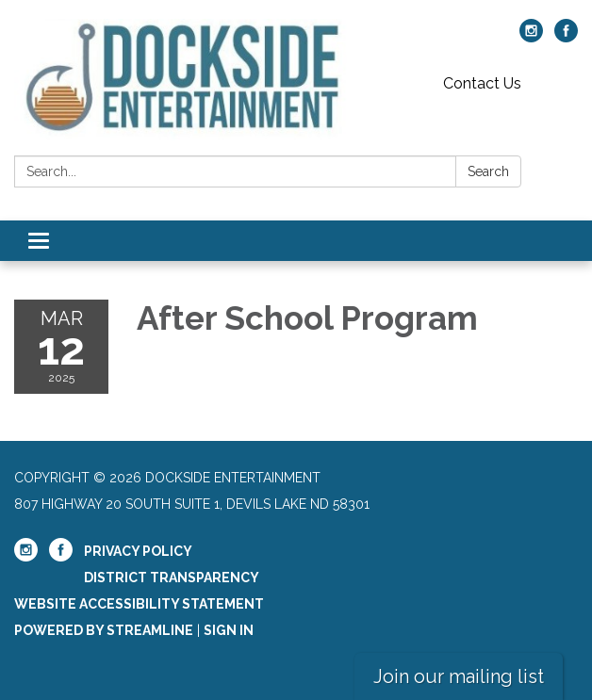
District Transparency (172, 578)
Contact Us (482, 83)
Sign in (229, 630)
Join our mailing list (459, 676)
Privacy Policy (138, 551)
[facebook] (566, 37)
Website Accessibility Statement (139, 604)
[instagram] (531, 37)
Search (488, 171)
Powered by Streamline (104, 630)
